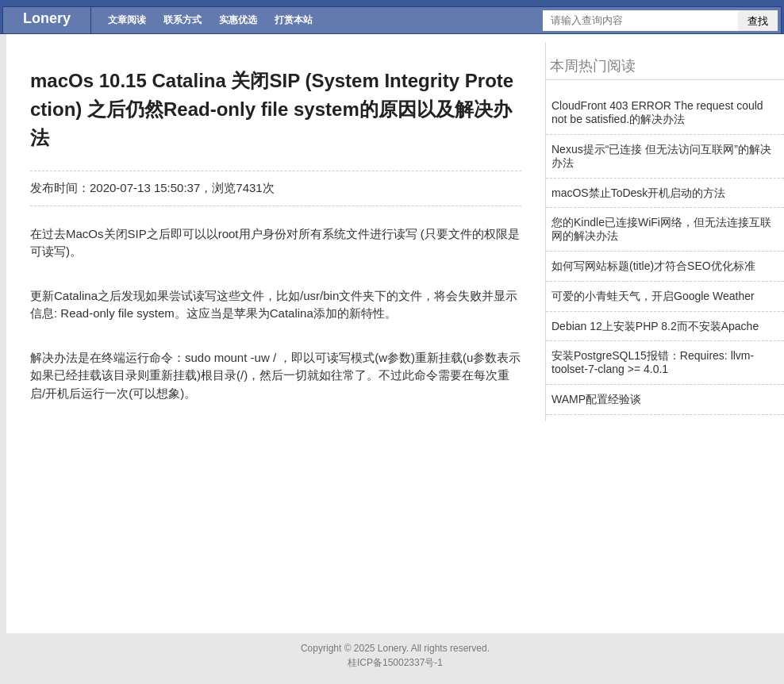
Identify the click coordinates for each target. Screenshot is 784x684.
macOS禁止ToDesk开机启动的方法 (638, 193)
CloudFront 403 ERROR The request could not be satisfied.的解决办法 (657, 112)
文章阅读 (127, 20)
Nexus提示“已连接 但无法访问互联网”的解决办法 (661, 156)
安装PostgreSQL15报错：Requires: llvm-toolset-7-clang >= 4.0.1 (653, 362)
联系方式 (183, 20)
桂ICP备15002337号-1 (395, 663)
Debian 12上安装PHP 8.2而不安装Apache (655, 326)
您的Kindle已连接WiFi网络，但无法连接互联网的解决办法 (661, 229)
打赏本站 (294, 20)
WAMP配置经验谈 (596, 399)
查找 (758, 21)
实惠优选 (238, 20)
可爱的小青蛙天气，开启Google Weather (653, 296)
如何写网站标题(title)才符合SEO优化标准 (653, 266)
